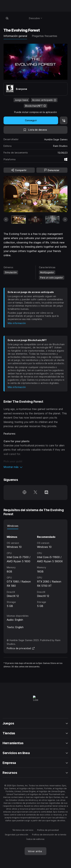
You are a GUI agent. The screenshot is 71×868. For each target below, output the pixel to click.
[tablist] (35, 526)
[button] (35, 467)
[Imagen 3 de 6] (52, 220)
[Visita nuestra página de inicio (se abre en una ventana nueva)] (24, 493)
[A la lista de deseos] (35, 130)
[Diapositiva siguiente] (65, 219)
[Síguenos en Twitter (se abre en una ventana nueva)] (35, 493)
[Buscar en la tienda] (7, 18)
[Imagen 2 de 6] (35, 220)
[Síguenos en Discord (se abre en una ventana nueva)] (46, 493)
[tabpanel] (35, 569)
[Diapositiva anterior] (6, 219)
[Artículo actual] (19, 220)
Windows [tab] (13, 526)
